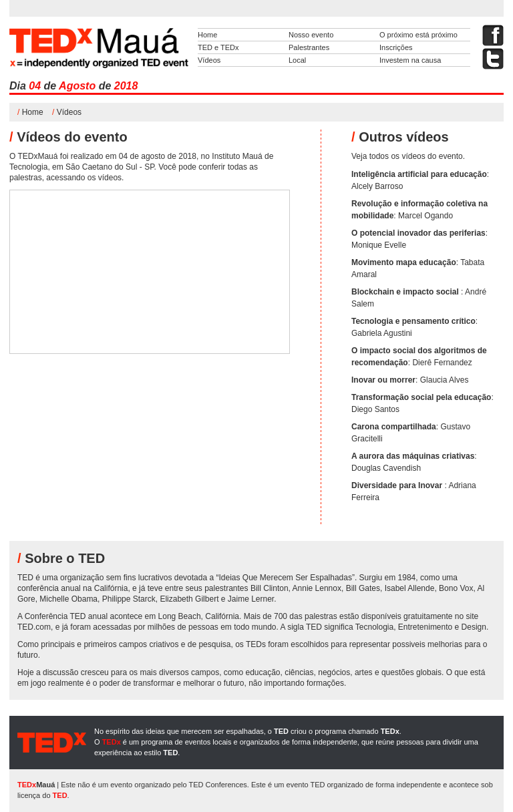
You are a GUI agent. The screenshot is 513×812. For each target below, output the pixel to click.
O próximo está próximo (418, 35)
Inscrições (396, 47)
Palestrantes (309, 47)
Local (297, 60)
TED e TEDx (218, 47)
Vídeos (209, 60)
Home (207, 35)
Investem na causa (410, 60)
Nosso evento (311, 35)
